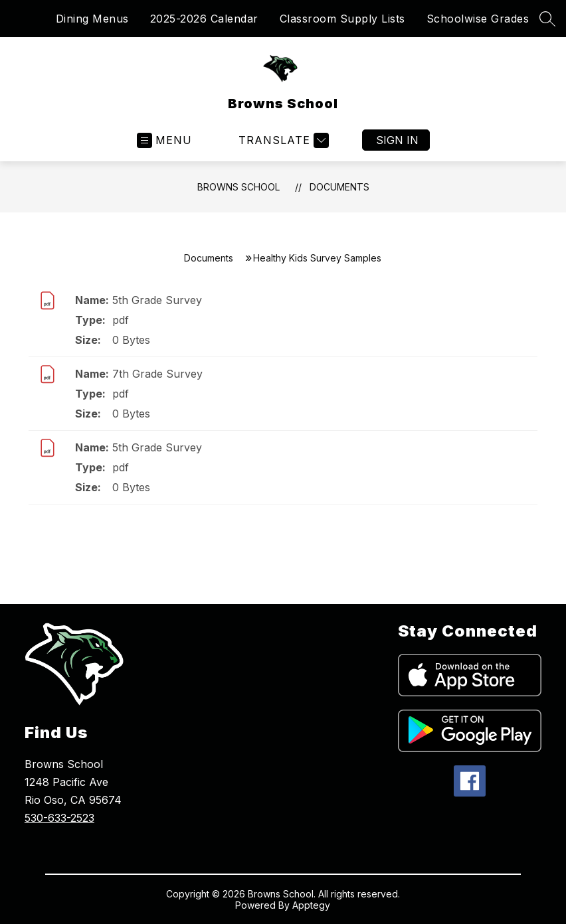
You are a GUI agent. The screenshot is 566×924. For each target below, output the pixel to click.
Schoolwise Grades (478, 19)
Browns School (238, 187)
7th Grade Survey (157, 374)
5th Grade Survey (157, 300)
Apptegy (311, 905)
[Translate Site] (282, 140)
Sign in (397, 140)
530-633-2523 (59, 818)
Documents (339, 187)
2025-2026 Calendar (204, 19)
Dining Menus (92, 19)
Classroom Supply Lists (342, 19)
